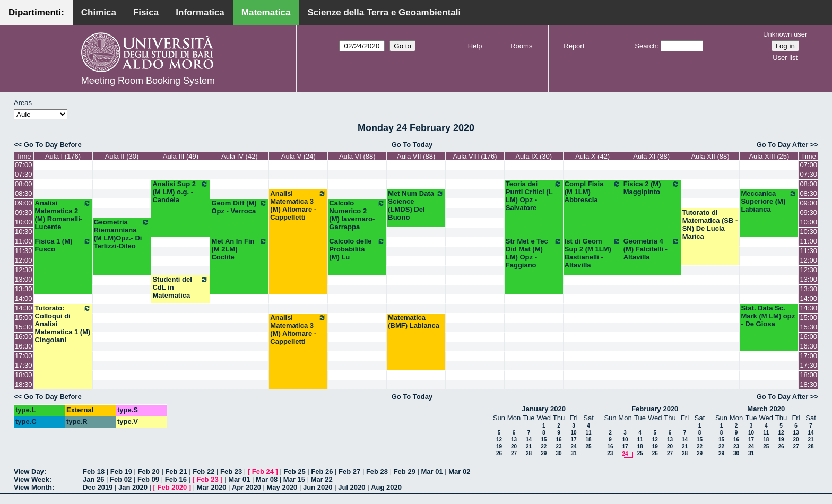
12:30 (24, 270)
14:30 (24, 308)
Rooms (521, 46)
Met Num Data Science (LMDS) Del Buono (416, 205)
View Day (29, 471)
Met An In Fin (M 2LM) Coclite (239, 249)
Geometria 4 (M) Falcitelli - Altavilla (652, 249)
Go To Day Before (53, 145)
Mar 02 (459, 471)
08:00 (24, 184)
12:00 (24, 260)
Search (645, 46)
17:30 (24, 365)
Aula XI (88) (651, 156)
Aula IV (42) (240, 156)
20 (514, 446)
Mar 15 (294, 479)
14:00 (24, 298)
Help (475, 46)
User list (785, 58)
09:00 (24, 203)
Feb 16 (176, 479)
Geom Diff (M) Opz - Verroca (239, 207)
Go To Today (412, 145)
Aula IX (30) (534, 156)
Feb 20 (149, 471)
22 (544, 446)
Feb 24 (263, 471)
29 (544, 453)
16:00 (24, 337)
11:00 (24, 241)
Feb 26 (322, 471)
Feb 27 (349, 471)
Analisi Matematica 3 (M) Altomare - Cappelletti (298, 205)
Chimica (99, 12)
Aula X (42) (592, 156)
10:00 (24, 222)
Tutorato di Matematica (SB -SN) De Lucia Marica (710, 224)
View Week (32, 479)
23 (558, 446)
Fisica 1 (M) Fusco (63, 245)
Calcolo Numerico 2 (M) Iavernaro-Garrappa (357, 215)
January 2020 (544, 409)
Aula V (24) (298, 156)
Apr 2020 (246, 487)
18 (588, 440)
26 (499, 453)
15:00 (24, 318)
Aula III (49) (181, 156)
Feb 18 (94, 471)
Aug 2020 (386, 487)
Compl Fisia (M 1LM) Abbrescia (593, 192)
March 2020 (766, 409)
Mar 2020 (212, 487)
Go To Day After (783, 145)
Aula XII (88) (710, 156)
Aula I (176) (63, 156)
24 (573, 446)
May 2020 (282, 487)
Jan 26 (93, 479)
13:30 (24, 289)
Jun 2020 (318, 487)
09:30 (24, 212)
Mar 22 (322, 479)
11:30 (24, 251)
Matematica (266, 12)
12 (499, 440)
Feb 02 (121, 479)
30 (558, 453)
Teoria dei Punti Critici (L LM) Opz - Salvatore (534, 196)
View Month (33, 487)
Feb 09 (148, 479)
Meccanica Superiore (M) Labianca (769, 201)
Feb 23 (231, 471)
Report (574, 46)
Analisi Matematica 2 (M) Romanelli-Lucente (63, 215)
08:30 (24, 193)
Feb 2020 (172, 487)
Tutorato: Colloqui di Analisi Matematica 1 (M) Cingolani (63, 324)
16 (558, 440)
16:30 (24, 346)
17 (573, 440)
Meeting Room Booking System (148, 81)
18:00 (24, 375)
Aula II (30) (122, 156)
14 (529, 440)
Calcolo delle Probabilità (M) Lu (357, 249)
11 (588, 433)
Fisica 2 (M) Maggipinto (652, 188)
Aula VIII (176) (475, 156)
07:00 (24, 165)
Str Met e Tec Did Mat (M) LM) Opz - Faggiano (534, 253)
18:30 (24, 384)
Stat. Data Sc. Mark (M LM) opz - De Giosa (768, 316)
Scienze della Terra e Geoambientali (384, 12)
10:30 (24, 232)
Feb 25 (294, 471)
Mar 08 (267, 479)
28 (529, 453)
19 (499, 446)
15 (544, 440)
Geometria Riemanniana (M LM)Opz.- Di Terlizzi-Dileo (122, 234)
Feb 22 (203, 471)
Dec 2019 (98, 487)
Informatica (200, 12)
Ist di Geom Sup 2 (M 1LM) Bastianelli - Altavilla (593, 253)
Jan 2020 (133, 487)
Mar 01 (432, 471)
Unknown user (785, 34)
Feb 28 (377, 471)
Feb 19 (121, 471)
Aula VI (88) (357, 156)
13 (514, 440)
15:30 (24, 327)
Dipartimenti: (36, 12)
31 (573, 453)
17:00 (24, 356)
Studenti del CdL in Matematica (180, 287)
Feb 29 (405, 471)
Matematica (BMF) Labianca (414, 321)
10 (573, 433)
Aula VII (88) (416, 156)
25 (588, 446)
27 (514, 453)
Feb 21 (176, 471)
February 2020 (655, 409)
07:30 (24, 174)
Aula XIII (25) (769, 156)
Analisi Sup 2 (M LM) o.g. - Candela (180, 192)
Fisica (146, 12)
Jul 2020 (352, 487)
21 (529, 446)
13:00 (24, 279)
